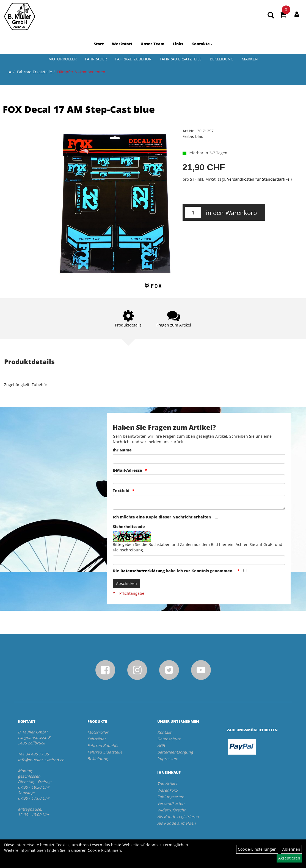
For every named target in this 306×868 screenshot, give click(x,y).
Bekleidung (222, 59)
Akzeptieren (289, 858)
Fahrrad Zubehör (133, 59)
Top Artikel (167, 784)
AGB (161, 745)
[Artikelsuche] (271, 16)
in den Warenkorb (231, 213)
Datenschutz (169, 739)
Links (178, 44)
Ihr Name (122, 450)
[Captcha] (199, 560)
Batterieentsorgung (175, 752)
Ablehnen (291, 849)
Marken (250, 59)
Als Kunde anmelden (177, 823)
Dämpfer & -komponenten (81, 72)
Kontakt (164, 732)
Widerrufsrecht (171, 810)
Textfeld (121, 491)
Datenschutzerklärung (143, 571)
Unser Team (152, 44)
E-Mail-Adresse (127, 470)
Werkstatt (122, 44)
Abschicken (126, 583)
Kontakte (202, 44)
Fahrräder (96, 59)
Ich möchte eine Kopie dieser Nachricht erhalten (162, 517)
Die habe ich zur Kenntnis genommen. (174, 571)
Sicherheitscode (129, 527)
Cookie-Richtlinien (104, 850)
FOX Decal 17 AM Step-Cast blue (79, 109)
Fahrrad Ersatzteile (181, 59)
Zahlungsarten (171, 797)
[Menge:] (193, 212)
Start (99, 44)
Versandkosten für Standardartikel (259, 179)
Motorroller (63, 59)
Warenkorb (167, 790)
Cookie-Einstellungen (257, 849)
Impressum (168, 759)
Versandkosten (171, 803)
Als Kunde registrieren (178, 817)
